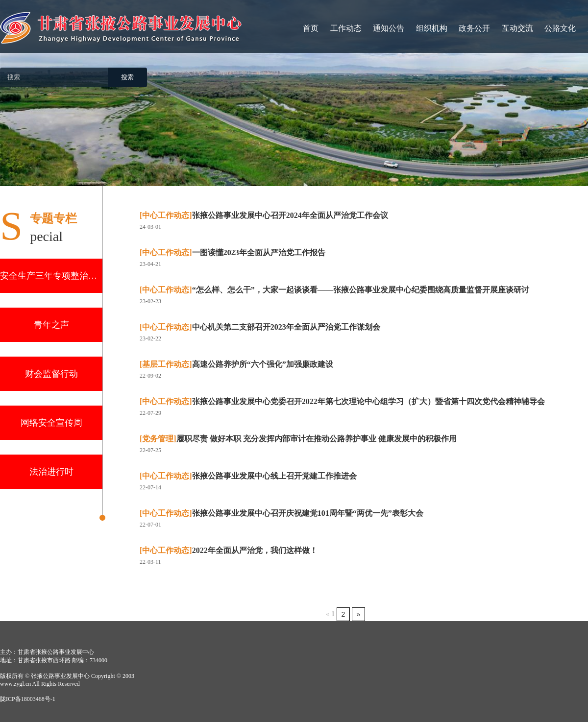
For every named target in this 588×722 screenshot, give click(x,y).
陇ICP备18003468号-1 (28, 699)
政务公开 (474, 28)
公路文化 (560, 28)
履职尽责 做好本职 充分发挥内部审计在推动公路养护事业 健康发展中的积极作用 (298, 439)
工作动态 (346, 28)
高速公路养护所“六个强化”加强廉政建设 (236, 364)
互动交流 (517, 28)
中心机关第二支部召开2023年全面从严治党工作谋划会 (260, 327)
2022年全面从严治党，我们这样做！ (229, 550)
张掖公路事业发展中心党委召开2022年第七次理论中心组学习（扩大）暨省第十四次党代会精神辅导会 (342, 401)
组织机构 (432, 28)
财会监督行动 (51, 374)
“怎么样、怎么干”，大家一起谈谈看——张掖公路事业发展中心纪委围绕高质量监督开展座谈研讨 (334, 290)
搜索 (127, 77)
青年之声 (51, 325)
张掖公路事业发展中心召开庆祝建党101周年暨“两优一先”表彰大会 (282, 513)
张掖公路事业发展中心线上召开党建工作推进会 (248, 476)
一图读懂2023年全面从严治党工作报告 (233, 253)
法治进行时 (51, 472)
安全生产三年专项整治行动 (51, 276)
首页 (311, 28)
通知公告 (389, 28)
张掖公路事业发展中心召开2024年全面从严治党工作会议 (264, 215)
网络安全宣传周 (51, 423)
